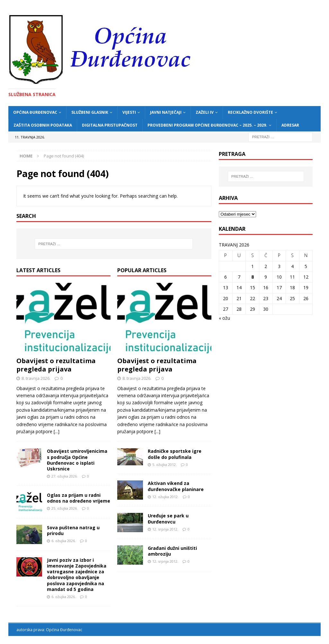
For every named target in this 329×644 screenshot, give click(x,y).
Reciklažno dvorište (250, 112)
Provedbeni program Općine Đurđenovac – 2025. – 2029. (207, 125)
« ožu (224, 318)
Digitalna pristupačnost (110, 125)
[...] (57, 431)
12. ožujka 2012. (165, 497)
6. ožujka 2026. (64, 541)
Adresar (290, 125)
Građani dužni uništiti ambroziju (172, 551)
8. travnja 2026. (36, 378)
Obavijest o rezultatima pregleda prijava (56, 365)
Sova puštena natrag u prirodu (73, 530)
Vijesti (129, 112)
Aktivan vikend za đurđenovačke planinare (176, 486)
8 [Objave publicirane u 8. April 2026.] (253, 277)
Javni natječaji (166, 112)
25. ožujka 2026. (65, 508)
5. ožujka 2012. (164, 465)
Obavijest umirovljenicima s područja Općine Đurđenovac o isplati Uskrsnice (77, 460)
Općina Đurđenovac (35, 112)
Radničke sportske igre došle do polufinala (175, 454)
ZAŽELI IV (205, 112)
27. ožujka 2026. (65, 476)
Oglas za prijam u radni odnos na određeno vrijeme (79, 498)
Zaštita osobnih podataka (43, 125)
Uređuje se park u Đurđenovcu (168, 519)
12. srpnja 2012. (165, 529)
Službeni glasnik (90, 112)
